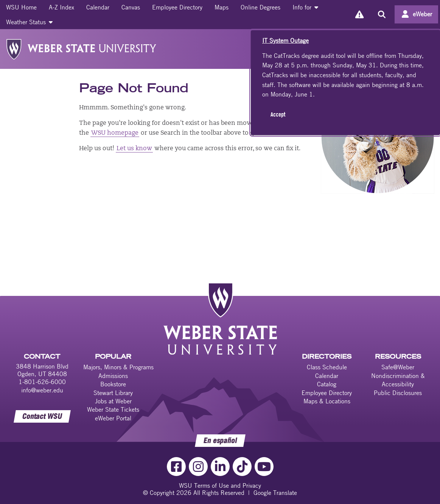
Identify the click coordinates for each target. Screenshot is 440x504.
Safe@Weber (398, 367)
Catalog (327, 384)
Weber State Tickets (113, 409)
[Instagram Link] (198, 467)
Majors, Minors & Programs (118, 367)
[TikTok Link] (242, 467)
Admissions (113, 376)
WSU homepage (115, 133)
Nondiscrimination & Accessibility (398, 380)
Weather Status (29, 22)
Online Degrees (260, 7)
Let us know (134, 149)
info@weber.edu (42, 390)
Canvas (131, 7)
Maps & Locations (327, 401)
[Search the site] (382, 14)
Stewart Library (113, 393)
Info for (305, 7)
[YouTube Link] (264, 467)
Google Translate (275, 493)
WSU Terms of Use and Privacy (220, 485)
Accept (278, 114)
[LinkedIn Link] (220, 467)
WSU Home (21, 7)
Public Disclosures (398, 393)
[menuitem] (21, 7)
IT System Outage (285, 40)
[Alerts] (359, 15)
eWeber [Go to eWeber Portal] (422, 14)
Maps (222, 7)
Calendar (98, 7)
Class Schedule (327, 367)
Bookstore (113, 384)
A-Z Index (61, 7)
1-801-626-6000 (42, 382)
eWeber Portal (113, 418)
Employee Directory (177, 7)
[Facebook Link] (176, 467)
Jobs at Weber (113, 401)
